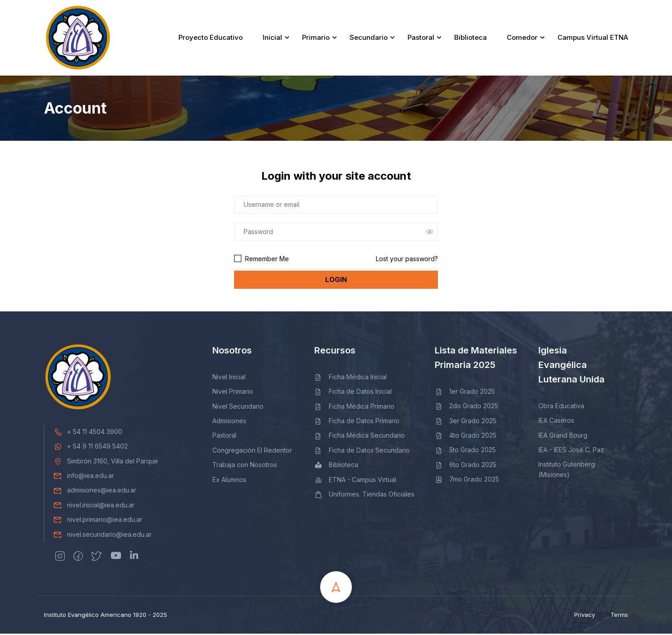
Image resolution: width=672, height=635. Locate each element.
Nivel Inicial (229, 378)
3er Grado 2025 (466, 422)
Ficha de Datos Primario (357, 422)
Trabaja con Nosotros (245, 466)
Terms (619, 616)
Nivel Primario (233, 393)
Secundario (369, 38)
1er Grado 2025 (465, 392)
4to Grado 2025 (466, 437)
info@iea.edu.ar (84, 477)
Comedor (522, 38)
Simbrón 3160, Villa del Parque (106, 462)
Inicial (272, 38)
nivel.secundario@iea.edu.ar (103, 535)
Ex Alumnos (229, 480)
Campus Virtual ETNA (593, 38)
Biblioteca (470, 38)
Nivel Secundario (238, 407)
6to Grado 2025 (466, 466)
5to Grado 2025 (465, 451)
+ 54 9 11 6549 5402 (91, 447)
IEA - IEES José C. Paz (571, 451)
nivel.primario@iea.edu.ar (98, 521)
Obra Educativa (561, 407)
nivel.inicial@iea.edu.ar (94, 506)
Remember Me (262, 260)
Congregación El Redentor (252, 451)
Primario (316, 38)
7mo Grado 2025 (467, 480)
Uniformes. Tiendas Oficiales (364, 495)
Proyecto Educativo (211, 38)
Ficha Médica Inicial (350, 378)
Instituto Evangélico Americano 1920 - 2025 (106, 616)
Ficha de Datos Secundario (362, 451)
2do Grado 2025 (466, 407)
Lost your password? (407, 260)
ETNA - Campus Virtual (355, 480)
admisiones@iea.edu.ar (95, 491)
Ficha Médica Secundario (360, 437)
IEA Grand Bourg (563, 436)
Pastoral (421, 38)
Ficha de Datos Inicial (353, 393)
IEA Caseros (556, 422)
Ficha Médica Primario (354, 407)
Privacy (585, 616)
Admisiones (229, 422)
